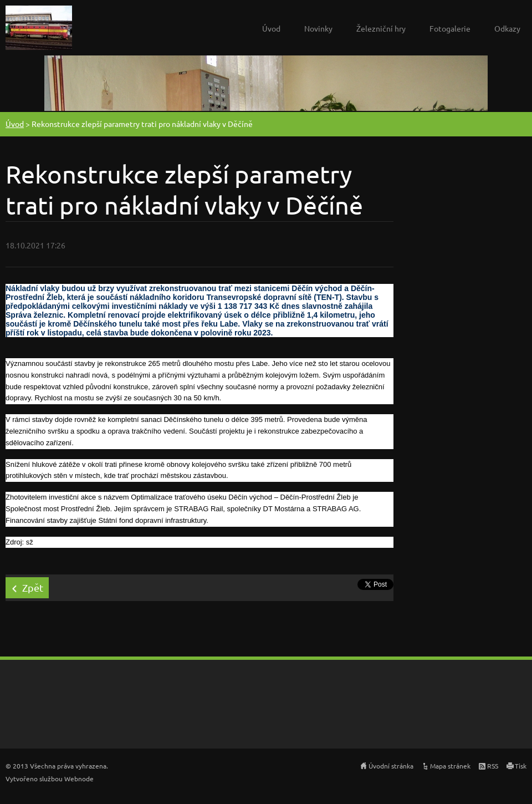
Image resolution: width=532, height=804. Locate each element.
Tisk (521, 766)
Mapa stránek (450, 766)
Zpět (33, 587)
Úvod (271, 28)
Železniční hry (381, 28)
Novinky (318, 28)
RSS (493, 766)
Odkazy (507, 28)
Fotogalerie (450, 28)
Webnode (79, 778)
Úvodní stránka (391, 766)
